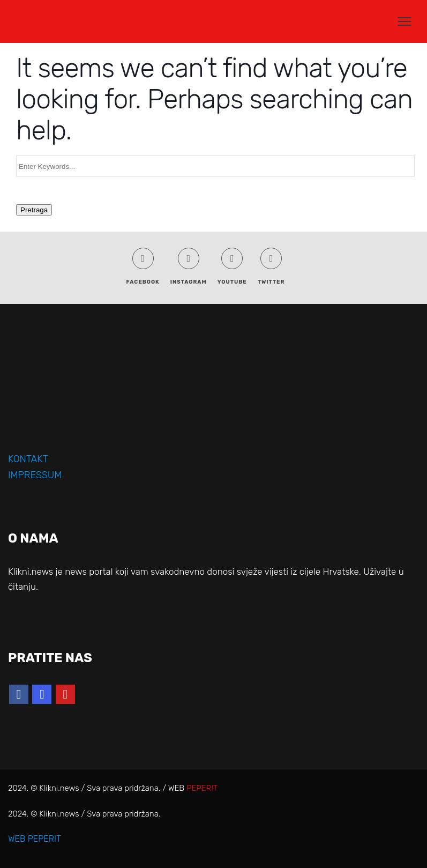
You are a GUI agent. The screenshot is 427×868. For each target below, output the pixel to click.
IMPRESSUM (35, 475)
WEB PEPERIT (35, 839)
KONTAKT (28, 459)
